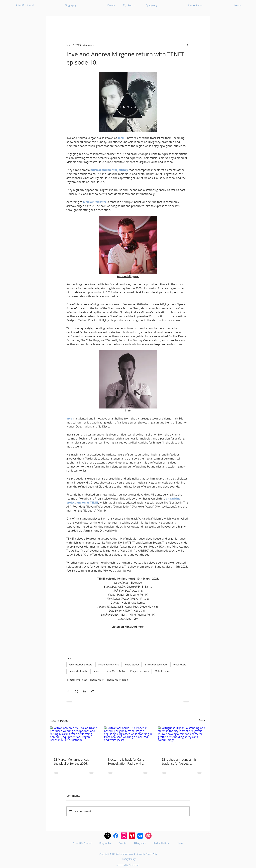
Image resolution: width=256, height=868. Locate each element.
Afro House (167, 23)
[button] (202, 23)
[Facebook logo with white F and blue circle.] (116, 836)
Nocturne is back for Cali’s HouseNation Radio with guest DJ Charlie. (126, 761)
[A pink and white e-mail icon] (148, 836)
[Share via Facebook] (68, 691)
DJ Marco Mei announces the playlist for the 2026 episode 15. (71, 761)
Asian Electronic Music (80, 665)
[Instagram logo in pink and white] (124, 836)
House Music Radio (115, 671)
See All (202, 720)
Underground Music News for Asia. (72, 23)
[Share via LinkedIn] (84, 691)
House (96, 671)
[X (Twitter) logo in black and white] (108, 836)
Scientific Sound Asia (156, 665)
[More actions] (188, 45)
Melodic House (163, 671)
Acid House (107, 23)
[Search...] (133, 5)
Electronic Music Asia (109, 665)
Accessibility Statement (128, 865)
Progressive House (140, 671)
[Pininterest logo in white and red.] (132, 836)
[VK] (140, 836)
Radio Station (132, 665)
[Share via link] (92, 691)
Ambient (186, 23)
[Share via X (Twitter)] (76, 691)
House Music (179, 665)
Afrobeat (148, 23)
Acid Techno (128, 23)
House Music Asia (78, 671)
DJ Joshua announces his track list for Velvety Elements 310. (179, 761)
